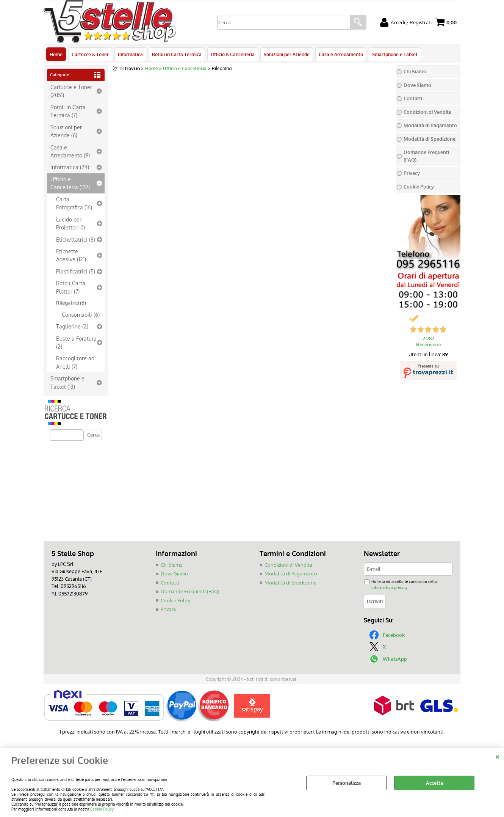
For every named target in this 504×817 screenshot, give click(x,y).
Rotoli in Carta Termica (177, 54)
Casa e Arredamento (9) (70, 151)
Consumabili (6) (81, 314)
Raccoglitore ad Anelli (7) (75, 362)
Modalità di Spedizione (290, 583)
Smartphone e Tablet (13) (67, 382)
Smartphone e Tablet (395, 54)
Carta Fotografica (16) (74, 203)
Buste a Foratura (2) (76, 342)
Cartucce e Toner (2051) (71, 91)
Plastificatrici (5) (76, 271)
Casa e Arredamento (341, 54)
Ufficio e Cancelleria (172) (70, 183)
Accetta (434, 783)
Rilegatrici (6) (71, 303)
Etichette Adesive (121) (71, 255)
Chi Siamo (172, 565)
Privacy (168, 609)
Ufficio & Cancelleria (233, 54)
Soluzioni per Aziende (287, 54)
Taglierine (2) (72, 326)
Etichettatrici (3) (76, 239)
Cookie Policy (102, 809)
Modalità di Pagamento (291, 573)
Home (56, 54)
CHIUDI (497, 756)
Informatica (130, 54)
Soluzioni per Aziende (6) (66, 131)
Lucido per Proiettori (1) (70, 223)
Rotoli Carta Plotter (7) (71, 287)
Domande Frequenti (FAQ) (190, 591)
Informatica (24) (70, 167)
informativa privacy (389, 587)
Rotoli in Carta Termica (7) (68, 111)
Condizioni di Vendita (288, 565)
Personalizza (347, 783)
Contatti (170, 583)
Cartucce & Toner (90, 54)
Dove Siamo (174, 573)
